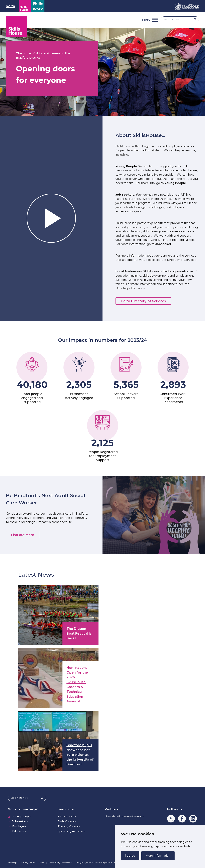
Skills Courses (67, 821)
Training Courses (69, 826)
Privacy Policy (28, 863)
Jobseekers (20, 821)
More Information (158, 856)
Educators (19, 831)
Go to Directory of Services (143, 301)
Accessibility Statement (60, 863)
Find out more (23, 535)
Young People (175, 183)
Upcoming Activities (71, 831)
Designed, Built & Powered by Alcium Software (102, 863)
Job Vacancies (67, 816)
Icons (42, 863)
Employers (19, 826)
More (146, 19)
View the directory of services (125, 816)
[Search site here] (179, 19)
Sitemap (13, 863)
